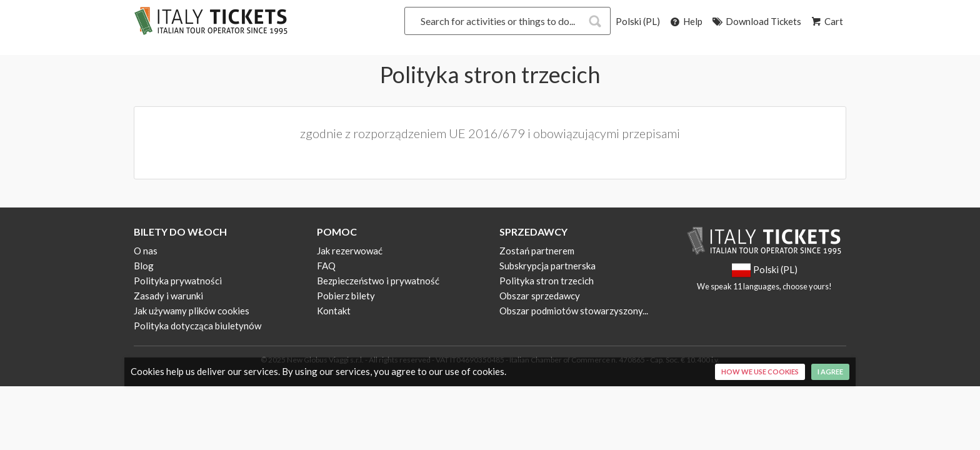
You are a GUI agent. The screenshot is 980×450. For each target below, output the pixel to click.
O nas (146, 251)
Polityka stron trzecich (547, 281)
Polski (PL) (638, 21)
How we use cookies (760, 372)
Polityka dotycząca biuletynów (197, 326)
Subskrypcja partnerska (547, 266)
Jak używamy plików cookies (192, 311)
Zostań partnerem (537, 251)
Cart (826, 21)
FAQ (326, 266)
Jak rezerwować (350, 251)
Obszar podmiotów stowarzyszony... (574, 311)
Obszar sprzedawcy (540, 296)
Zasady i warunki (168, 296)
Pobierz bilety (346, 296)
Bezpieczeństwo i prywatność (378, 281)
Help (685, 21)
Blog (144, 266)
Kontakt (334, 311)
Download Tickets (756, 21)
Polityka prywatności (178, 281)
